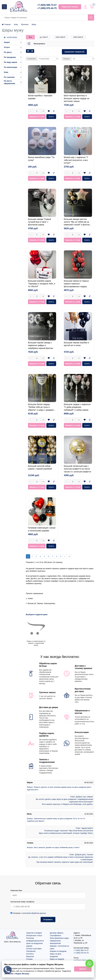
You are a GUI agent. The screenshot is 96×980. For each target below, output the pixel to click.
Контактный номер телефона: (23, 902)
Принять (83, 969)
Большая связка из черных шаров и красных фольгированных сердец (76, 284)
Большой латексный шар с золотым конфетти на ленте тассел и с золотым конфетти (77, 469)
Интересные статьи (34, 935)
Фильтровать (39, 44)
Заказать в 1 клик (37, 117)
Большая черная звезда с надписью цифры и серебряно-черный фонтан (40, 345)
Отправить (48, 920)
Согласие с (28, 913)
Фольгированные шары (59, 938)
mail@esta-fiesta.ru (81, 960)
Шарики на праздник (58, 951)
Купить (51, 117)
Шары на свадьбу (57, 959)
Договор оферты (57, 933)
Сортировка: (32, 59)
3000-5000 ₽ (78, 37)
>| (69, 556)
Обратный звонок (70, 7)
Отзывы (29, 959)
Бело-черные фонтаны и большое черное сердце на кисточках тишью (77, 98)
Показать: (67, 59)
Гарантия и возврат (34, 933)
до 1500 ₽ (44, 37)
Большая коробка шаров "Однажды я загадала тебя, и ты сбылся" (42, 284)
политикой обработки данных (34, 913)
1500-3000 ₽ (60, 37)
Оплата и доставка (34, 949)
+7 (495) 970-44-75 (47, 8)
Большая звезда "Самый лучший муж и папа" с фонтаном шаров (39, 222)
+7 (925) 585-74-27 (47, 5)
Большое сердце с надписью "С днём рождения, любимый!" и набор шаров (77, 407)
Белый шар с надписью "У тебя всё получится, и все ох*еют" (76, 160)
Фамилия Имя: (16, 890)
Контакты (30, 954)
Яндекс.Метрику (22, 974)
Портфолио (31, 951)
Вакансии (30, 956)
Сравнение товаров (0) (74, 52)
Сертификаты (55, 935)
